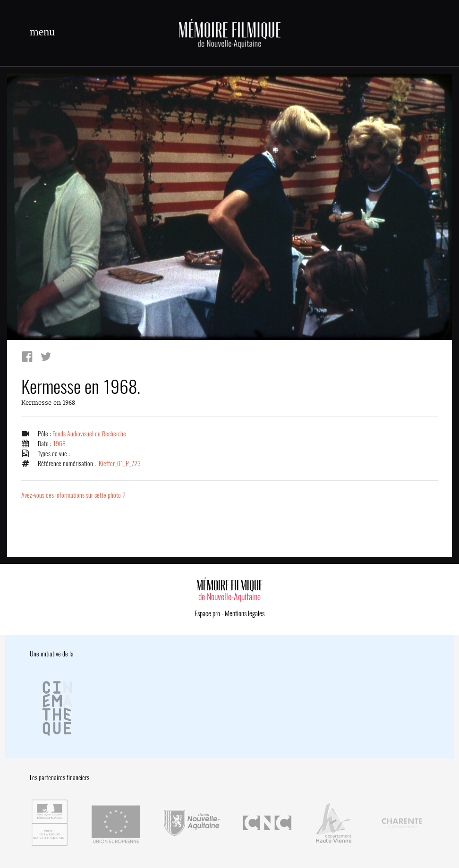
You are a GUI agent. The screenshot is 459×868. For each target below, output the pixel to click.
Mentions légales (245, 613)
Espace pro (207, 613)
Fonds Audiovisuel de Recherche (89, 434)
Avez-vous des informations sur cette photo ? (73, 495)
